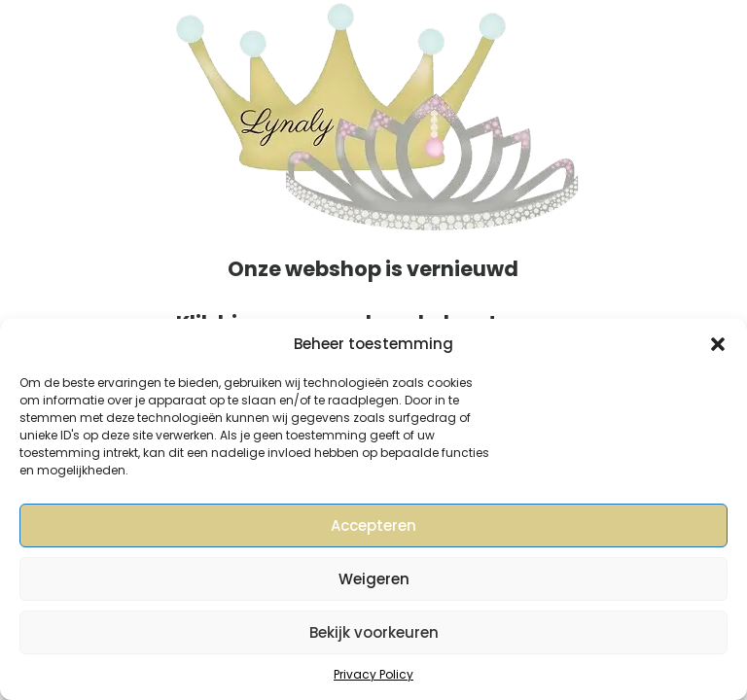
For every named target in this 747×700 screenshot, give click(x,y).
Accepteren (373, 525)
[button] (718, 344)
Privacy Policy (373, 674)
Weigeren (374, 579)
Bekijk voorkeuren (374, 632)
